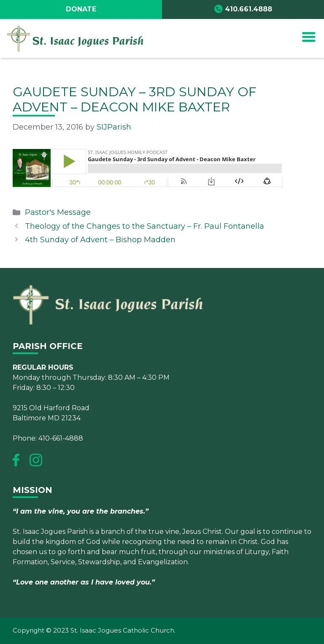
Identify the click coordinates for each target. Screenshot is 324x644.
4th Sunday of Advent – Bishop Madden (100, 240)
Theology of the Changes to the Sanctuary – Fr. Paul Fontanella (144, 226)
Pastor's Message (58, 212)
